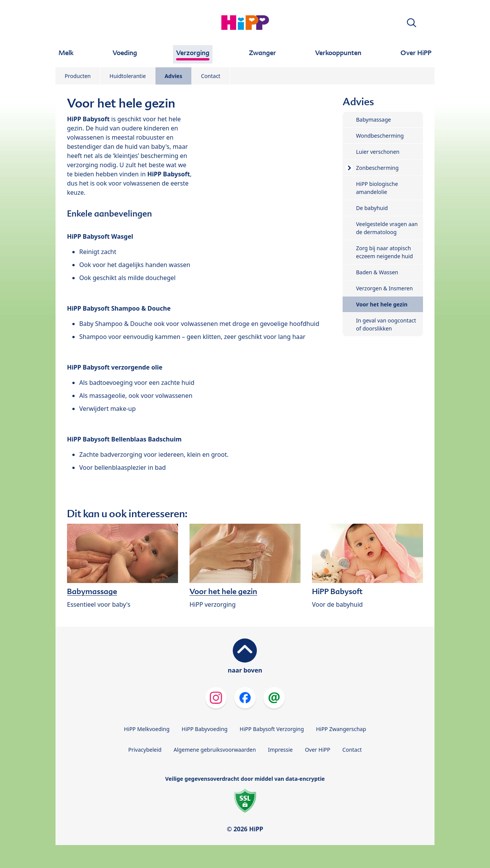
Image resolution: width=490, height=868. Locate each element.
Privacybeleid (145, 750)
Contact (211, 76)
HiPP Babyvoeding (205, 729)
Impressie (280, 750)
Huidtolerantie (128, 76)
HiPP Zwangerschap (341, 729)
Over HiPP (317, 750)
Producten (78, 76)
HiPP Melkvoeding (147, 729)
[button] (412, 23)
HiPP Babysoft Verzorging (272, 729)
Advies (173, 76)
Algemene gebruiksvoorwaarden (215, 750)
